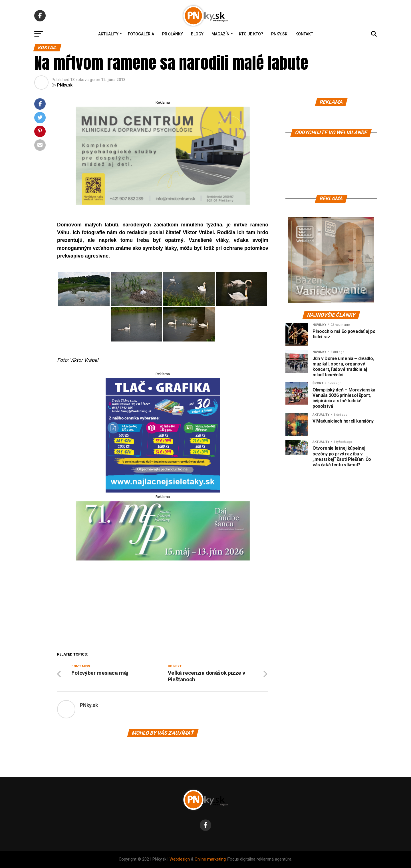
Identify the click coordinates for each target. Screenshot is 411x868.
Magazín (220, 34)
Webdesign (180, 859)
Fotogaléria (141, 34)
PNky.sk (279, 34)
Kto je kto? (251, 34)
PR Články (173, 34)
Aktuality (108, 34)
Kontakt (304, 34)
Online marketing (210, 859)
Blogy (197, 34)
